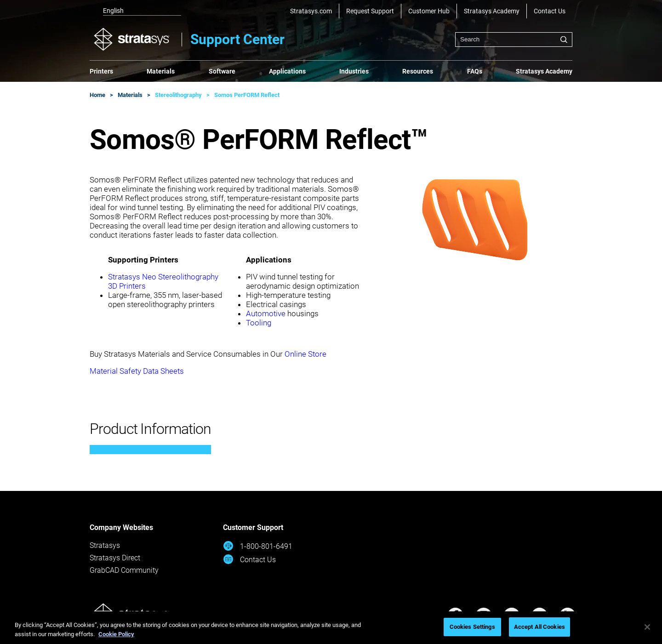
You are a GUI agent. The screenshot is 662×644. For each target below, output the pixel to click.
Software (222, 71)
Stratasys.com (311, 11)
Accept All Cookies (539, 627)
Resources (418, 71)
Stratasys (105, 545)
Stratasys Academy (492, 11)
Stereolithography (178, 95)
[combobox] (514, 40)
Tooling (259, 323)
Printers (101, 71)
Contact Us (550, 11)
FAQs (475, 71)
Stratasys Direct (115, 558)
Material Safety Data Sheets (137, 371)
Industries (354, 71)
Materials (161, 71)
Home (97, 95)
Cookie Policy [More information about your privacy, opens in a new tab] (116, 634)
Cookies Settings (472, 627)
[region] (331, 628)
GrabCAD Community (124, 570)
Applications (287, 71)
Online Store (305, 354)
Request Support (370, 11)
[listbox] (136, 11)
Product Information (150, 429)
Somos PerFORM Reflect (247, 95)
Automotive (266, 313)
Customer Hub (429, 11)
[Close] (647, 627)
